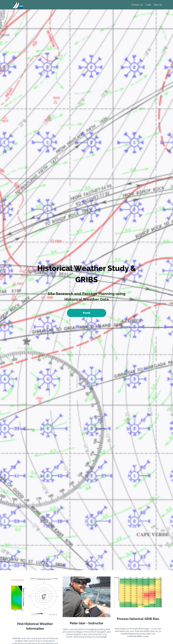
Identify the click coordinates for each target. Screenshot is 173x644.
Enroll (87, 313)
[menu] (145, 5)
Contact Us (137, 5)
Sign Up (158, 5)
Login (148, 5)
